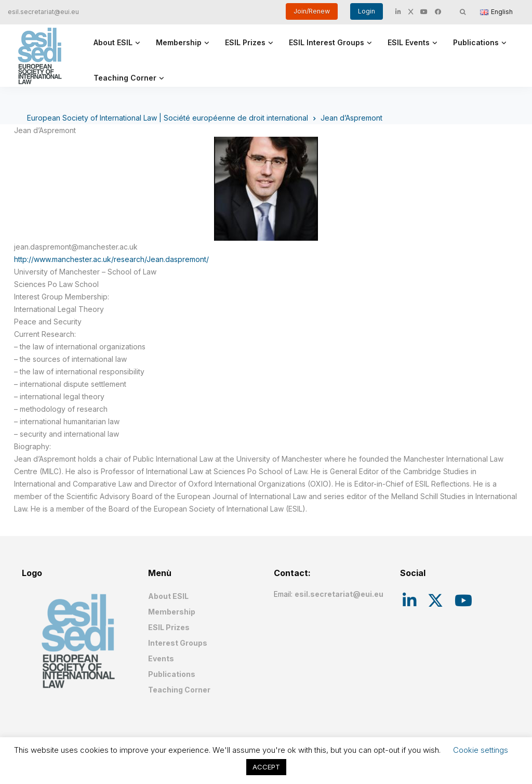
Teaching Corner (125, 78)
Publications (476, 42)
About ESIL (113, 42)
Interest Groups (178, 643)
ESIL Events (409, 42)
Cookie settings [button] (481, 750)
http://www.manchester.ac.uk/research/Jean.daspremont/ (111, 259)
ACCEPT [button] (266, 767)
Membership (179, 42)
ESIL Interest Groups (327, 42)
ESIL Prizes (245, 42)
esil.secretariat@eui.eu (43, 12)
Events (161, 658)
